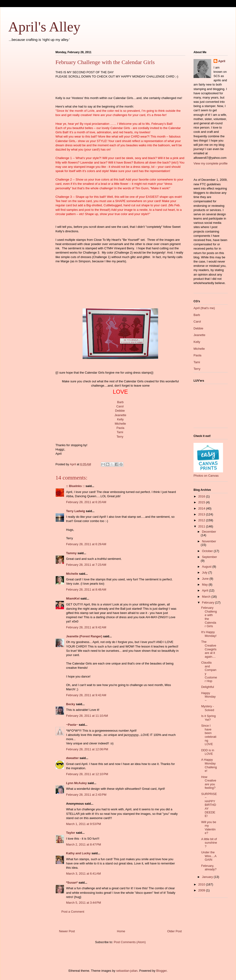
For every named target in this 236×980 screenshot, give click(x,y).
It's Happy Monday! (209, 634)
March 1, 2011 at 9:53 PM (84, 824)
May (205, 585)
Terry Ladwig (76, 511)
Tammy (71, 553)
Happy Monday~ (208, 697)
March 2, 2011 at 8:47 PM (84, 844)
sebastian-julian (127, 971)
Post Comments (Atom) (130, 942)
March (207, 597)
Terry (120, 437)
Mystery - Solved (208, 708)
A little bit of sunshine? (209, 843)
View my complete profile (211, 163)
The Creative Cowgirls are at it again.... (209, 649)
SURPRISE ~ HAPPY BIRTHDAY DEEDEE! (209, 805)
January (208, 877)
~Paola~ (72, 725)
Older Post (175, 931)
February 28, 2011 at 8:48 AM (86, 589)
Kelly (120, 419)
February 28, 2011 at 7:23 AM (86, 565)
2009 (202, 890)
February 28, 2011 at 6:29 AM (86, 544)
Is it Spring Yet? (208, 718)
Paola (120, 428)
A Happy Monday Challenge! (209, 765)
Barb (120, 402)
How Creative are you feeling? (209, 782)
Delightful (207, 687)
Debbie (120, 411)
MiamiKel (73, 598)
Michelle (120, 424)
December (209, 532)
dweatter (72, 758)
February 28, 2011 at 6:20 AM (86, 502)
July (205, 572)
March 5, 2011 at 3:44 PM (84, 903)
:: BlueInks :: (75, 486)
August (207, 567)
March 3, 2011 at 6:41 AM (83, 874)
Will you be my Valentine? (209, 828)
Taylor (71, 833)
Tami (120, 432)
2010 (202, 884)
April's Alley (44, 27)
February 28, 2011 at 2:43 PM (86, 795)
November (209, 541)
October (208, 551)
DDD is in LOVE (208, 752)
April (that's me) (204, 308)
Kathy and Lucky (78, 853)
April (222, 61)
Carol (120, 406)
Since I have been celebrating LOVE (209, 735)
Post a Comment (73, 912)
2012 (202, 520)
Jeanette (120, 415)
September (210, 557)
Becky (71, 704)
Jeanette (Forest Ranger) (85, 636)
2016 (202, 496)
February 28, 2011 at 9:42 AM (86, 627)
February (209, 602)
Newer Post (67, 931)
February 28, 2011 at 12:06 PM (87, 749)
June (206, 579)
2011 (202, 526)
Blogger (161, 971)
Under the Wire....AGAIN (209, 856)
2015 (202, 502)
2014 (202, 508)
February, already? (209, 868)
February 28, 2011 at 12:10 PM (87, 774)
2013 (202, 514)
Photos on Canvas (206, 476)
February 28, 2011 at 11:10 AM (87, 716)
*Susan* (72, 883)
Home (121, 931)
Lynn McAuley (76, 783)
